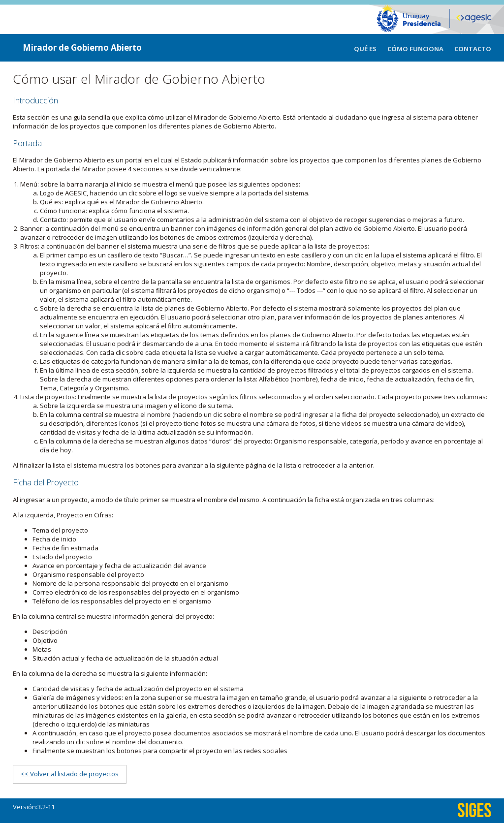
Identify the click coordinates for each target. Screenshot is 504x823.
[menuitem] (371, 48)
